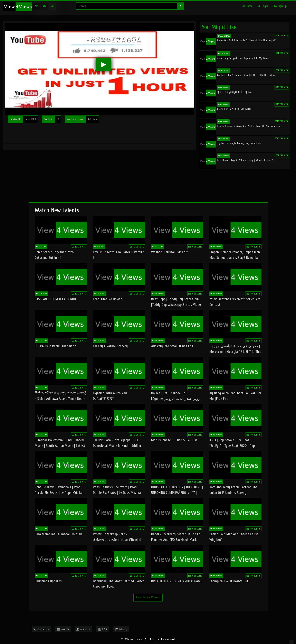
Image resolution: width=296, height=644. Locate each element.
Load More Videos (148, 598)
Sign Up (280, 6)
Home (247, 6)
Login (263, 6)
